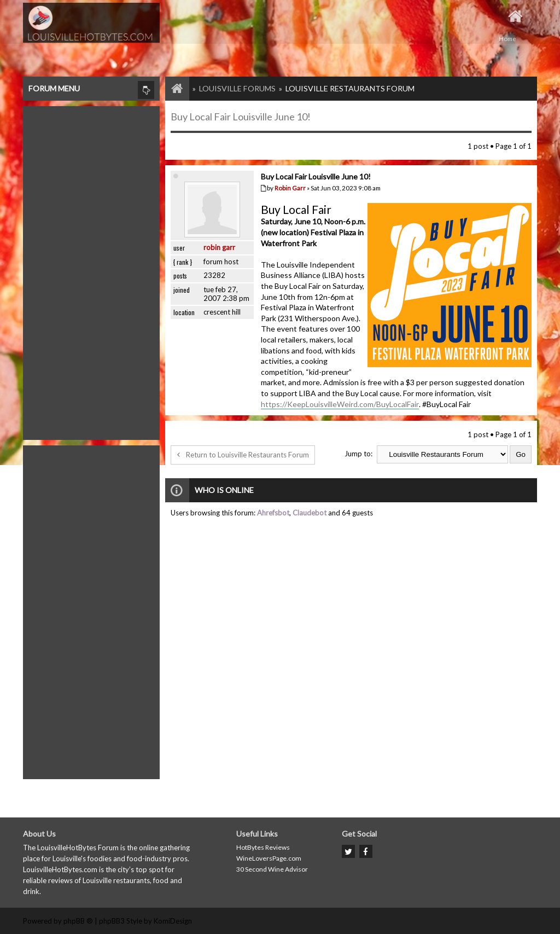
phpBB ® (78, 921)
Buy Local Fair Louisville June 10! (241, 117)
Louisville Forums (237, 88)
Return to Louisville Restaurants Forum (243, 455)
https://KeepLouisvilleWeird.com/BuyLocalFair (340, 404)
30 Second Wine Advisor (272, 869)
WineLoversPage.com (269, 858)
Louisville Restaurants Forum (350, 88)
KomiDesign (173, 921)
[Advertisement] (91, 270)
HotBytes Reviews (263, 847)
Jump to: (358, 454)
